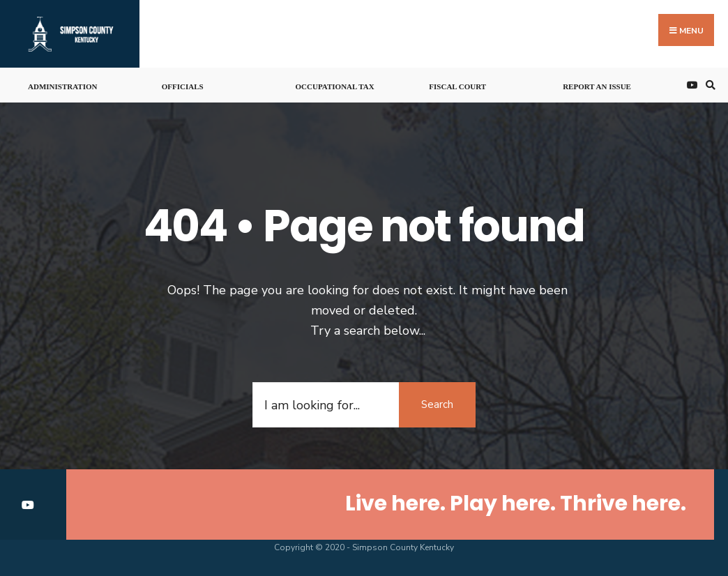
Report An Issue (597, 86)
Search (437, 404)
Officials (183, 86)
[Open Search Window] (708, 85)
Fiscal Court (457, 86)
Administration (62, 86)
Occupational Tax (335, 86)
